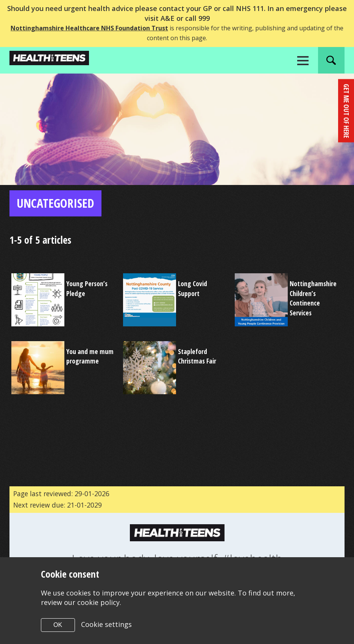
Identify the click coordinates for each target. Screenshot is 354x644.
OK (58, 625)
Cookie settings (106, 624)
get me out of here (346, 110)
